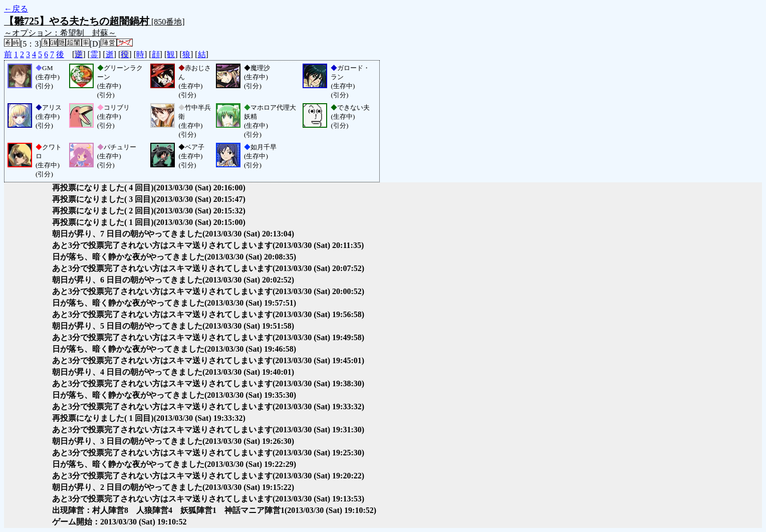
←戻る (16, 9)
